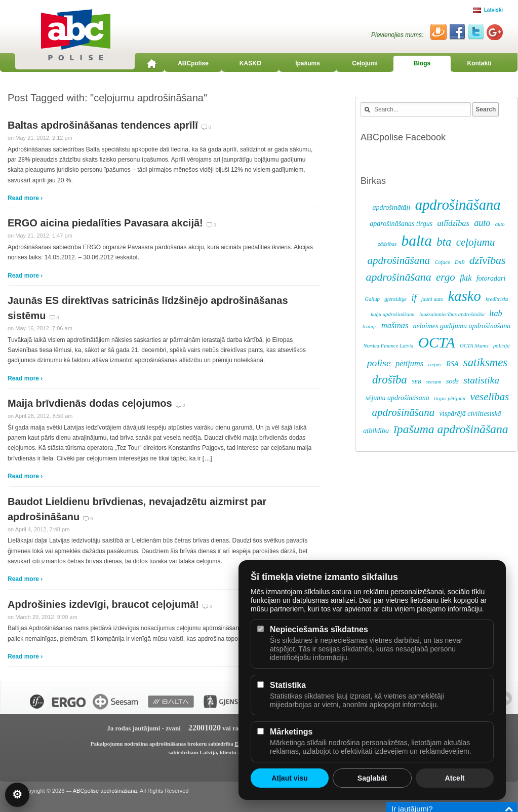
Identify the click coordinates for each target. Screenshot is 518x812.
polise (379, 363)
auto (482, 223)
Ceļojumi (365, 63)
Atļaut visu (290, 778)
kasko (465, 296)
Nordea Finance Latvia (388, 346)
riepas (435, 364)
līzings (370, 326)
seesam (434, 382)
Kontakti (480, 63)
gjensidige (395, 299)
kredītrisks (497, 299)
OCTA (437, 342)
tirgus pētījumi (450, 398)
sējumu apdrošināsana (397, 398)
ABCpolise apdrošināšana (105, 791)
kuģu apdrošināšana (392, 314)
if (414, 298)
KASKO (250, 63)
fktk (466, 278)
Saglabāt (372, 778)
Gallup (372, 299)
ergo (446, 277)
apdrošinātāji (391, 207)
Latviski (488, 10)
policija (502, 346)
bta (444, 242)
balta (417, 241)
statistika (481, 380)
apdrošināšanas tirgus (401, 224)
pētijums (409, 364)
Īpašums (308, 63)
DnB (460, 262)
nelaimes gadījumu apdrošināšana (462, 326)
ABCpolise (193, 63)
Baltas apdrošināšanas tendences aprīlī (103, 125)
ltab (495, 314)
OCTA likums (474, 346)
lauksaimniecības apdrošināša (452, 314)
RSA (452, 364)
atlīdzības (453, 223)
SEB (416, 382)
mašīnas (395, 326)
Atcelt (455, 778)
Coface (442, 262)
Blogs (422, 63)
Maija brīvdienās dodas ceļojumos (90, 403)
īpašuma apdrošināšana (451, 429)
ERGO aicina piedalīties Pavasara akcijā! (105, 223)
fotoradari (491, 278)
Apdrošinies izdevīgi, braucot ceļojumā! (103, 604)
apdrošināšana (458, 205)
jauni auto (432, 299)
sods (452, 381)
